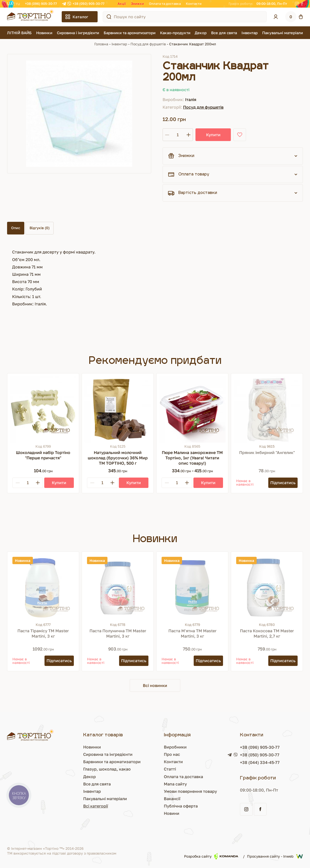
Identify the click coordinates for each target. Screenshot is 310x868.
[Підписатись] (283, 483)
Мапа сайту (175, 784)
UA (10, 4)
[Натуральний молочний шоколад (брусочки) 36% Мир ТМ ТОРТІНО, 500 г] (118, 409)
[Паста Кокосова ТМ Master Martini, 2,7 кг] (267, 588)
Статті (170, 769)
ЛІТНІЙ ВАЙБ (19, 33)
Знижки (137, 4)
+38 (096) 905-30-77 (41, 4)
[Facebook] (302, 4)
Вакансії (172, 799)
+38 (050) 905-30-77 (88, 4)
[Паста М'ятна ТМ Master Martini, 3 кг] (192, 588)
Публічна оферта (181, 806)
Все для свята (224, 33)
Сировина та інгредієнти (108, 754)
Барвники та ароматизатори (130, 33)
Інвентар (250, 33)
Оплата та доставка (165, 4)
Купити (213, 135)
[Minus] (18, 483)
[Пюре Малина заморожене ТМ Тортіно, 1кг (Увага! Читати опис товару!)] (192, 409)
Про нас (172, 754)
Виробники (175, 747)
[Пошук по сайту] (109, 17)
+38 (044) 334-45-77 (260, 762)
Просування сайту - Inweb (275, 856)
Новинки (44, 33)
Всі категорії (96, 806)
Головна (101, 44)
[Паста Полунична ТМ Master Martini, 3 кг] (118, 588)
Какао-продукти (175, 33)
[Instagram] (297, 4)
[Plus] (38, 483)
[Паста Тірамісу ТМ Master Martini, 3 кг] (43, 588)
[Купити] (59, 483)
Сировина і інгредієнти (78, 33)
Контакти (194, 4)
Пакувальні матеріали (283, 33)
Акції (122, 4)
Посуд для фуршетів (148, 44)
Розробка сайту (211, 856)
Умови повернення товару (190, 791)
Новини (172, 813)
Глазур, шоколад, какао (107, 769)
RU (18, 4)
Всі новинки (155, 685)
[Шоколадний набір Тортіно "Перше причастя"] (43, 409)
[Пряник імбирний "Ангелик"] (267, 409)
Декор (201, 33)
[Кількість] (178, 135)
